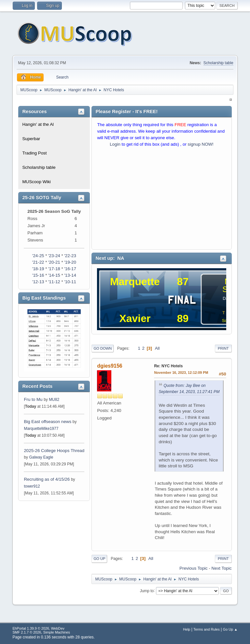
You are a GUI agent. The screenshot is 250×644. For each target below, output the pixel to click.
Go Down (103, 348)
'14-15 (54, 275)
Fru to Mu (33, 399)
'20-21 (54, 262)
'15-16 (38, 275)
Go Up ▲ (230, 629)
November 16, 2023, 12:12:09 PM (181, 373)
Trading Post (34, 153)
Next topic (222, 568)
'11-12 (54, 282)
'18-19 (38, 269)
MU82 (54, 400)
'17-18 (54, 269)
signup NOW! (201, 144)
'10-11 (70, 282)
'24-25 (38, 256)
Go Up (99, 559)
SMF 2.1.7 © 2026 (27, 632)
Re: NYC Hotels (168, 366)
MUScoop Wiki (36, 182)
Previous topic (193, 568)
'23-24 (54, 256)
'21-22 (38, 262)
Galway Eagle (41, 457)
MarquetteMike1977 (41, 429)
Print (223, 348)
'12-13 (38, 282)
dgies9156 (110, 366)
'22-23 (70, 256)
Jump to (147, 591)
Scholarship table (218, 63)
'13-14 (70, 275)
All (157, 348)
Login (115, 144)
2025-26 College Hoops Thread (54, 451)
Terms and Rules (207, 629)
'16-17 (70, 269)
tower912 (32, 486)
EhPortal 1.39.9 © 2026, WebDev (38, 628)
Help (187, 629)
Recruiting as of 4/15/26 (47, 479)
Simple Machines (57, 632)
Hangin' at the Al (38, 124)
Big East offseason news (48, 422)
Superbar (31, 139)
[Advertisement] (161, 200)
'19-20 (70, 262)
